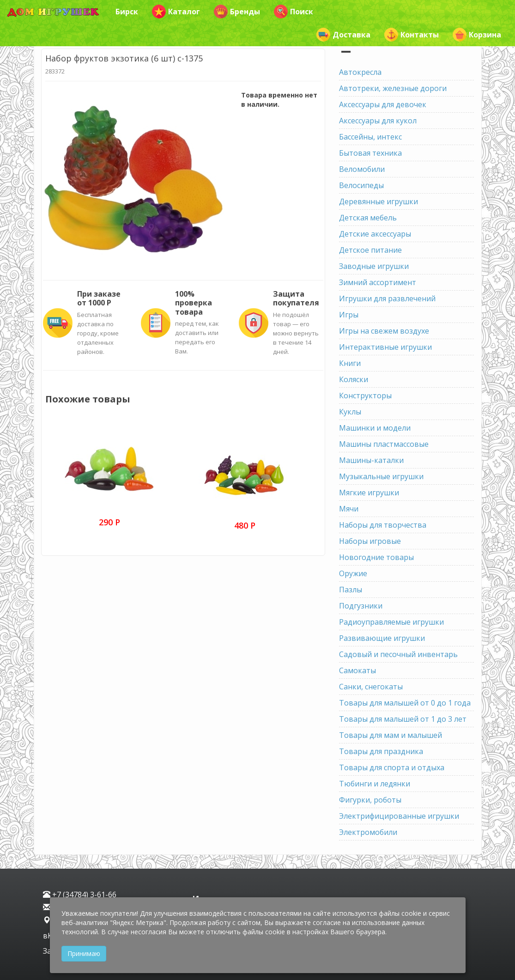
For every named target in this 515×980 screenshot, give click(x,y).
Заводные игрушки (374, 266)
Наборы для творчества (383, 525)
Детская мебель (368, 218)
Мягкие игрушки (369, 493)
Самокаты (357, 670)
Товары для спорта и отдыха (392, 767)
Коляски (354, 379)
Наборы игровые (370, 541)
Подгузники (361, 606)
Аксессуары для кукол (378, 121)
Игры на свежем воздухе (384, 331)
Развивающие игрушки (382, 638)
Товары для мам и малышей (391, 735)
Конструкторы (365, 396)
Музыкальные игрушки (381, 476)
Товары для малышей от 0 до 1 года (405, 703)
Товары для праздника (381, 751)
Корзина (477, 35)
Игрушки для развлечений (387, 298)
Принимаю (84, 953)
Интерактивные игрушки (385, 347)
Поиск (294, 12)
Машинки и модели (375, 428)
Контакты (412, 35)
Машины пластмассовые (384, 444)
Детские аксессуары (375, 234)
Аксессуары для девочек (383, 104)
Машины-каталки (371, 460)
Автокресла (360, 72)
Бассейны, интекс (370, 137)
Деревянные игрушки (379, 201)
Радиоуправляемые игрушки (391, 622)
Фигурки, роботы (370, 800)
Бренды (237, 12)
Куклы (350, 412)
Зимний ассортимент (378, 282)
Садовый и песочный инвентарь (398, 654)
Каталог (176, 12)
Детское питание (370, 250)
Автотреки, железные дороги (393, 88)
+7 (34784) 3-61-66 (80, 895)
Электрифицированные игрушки (399, 816)
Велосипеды (361, 185)
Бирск (127, 12)
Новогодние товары (376, 557)
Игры (349, 315)
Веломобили (362, 169)
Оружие (353, 573)
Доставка (343, 35)
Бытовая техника (370, 153)
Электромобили (368, 832)
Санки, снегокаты (371, 687)
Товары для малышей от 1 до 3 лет (403, 719)
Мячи (349, 509)
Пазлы (351, 590)
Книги (350, 363)
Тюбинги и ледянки (375, 784)
